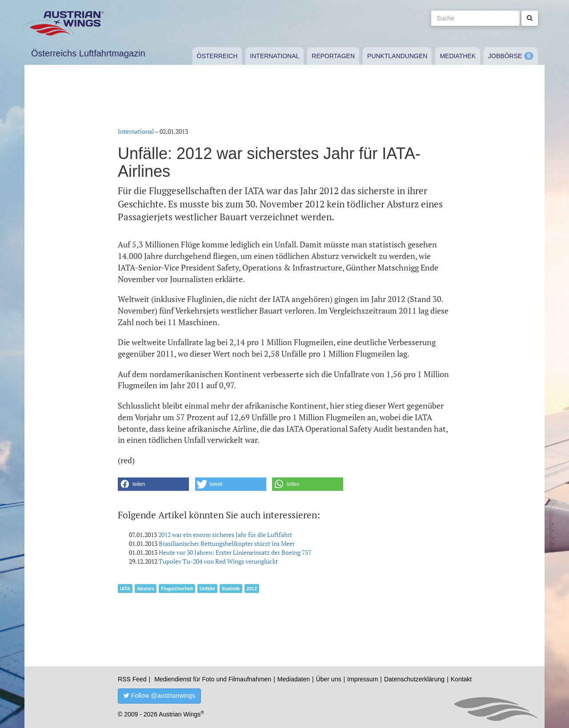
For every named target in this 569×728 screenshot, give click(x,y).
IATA (125, 589)
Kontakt (461, 679)
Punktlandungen (397, 56)
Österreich (217, 56)
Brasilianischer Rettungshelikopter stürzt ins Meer (227, 543)
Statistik (231, 589)
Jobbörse (505, 56)
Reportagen (333, 56)
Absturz (146, 589)
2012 (252, 589)
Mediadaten (294, 679)
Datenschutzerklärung (414, 679)
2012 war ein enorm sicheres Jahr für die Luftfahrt (225, 535)
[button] (153, 484)
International (274, 56)
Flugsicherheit (177, 589)
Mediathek (458, 56)
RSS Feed (132, 679)
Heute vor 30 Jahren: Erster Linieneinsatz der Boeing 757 (235, 552)
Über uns (329, 679)
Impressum (363, 679)
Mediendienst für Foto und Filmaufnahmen (213, 679)
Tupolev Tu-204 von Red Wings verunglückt (218, 561)
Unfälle (207, 589)
